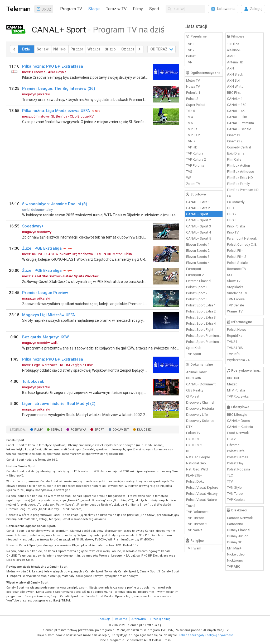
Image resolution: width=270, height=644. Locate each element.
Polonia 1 (193, 93)
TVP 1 (190, 44)
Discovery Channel (200, 402)
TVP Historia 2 (197, 524)
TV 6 (189, 123)
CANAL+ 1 (235, 99)
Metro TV (193, 80)
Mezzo (232, 384)
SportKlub (194, 348)
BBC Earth (194, 378)
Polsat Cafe (236, 451)
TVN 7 (191, 141)
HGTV (231, 439)
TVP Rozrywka (238, 396)
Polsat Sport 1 (197, 287)
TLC (230, 475)
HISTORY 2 (194, 445)
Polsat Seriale (237, 263)
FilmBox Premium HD (243, 190)
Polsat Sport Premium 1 (204, 336)
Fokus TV (193, 433)
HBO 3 (232, 220)
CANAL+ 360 (237, 105)
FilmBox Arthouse (240, 172)
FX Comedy (236, 202)
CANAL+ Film (237, 117)
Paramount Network (242, 238)
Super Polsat (196, 105)
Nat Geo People (198, 457)
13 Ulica (233, 44)
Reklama (121, 619)
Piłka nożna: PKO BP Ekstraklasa (53, 66)
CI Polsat (193, 396)
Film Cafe (234, 159)
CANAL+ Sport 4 (199, 232)
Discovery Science (200, 421)
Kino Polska (236, 226)
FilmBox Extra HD (240, 178)
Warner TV (235, 311)
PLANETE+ (194, 475)
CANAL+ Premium (240, 123)
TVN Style (234, 487)
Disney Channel (239, 530)
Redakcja (104, 619)
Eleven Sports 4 (198, 263)
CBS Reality (195, 390)
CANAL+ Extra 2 (198, 208)
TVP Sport (194, 354)
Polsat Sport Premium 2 (204, 342)
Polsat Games (238, 457)
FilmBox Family (238, 184)
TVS (189, 172)
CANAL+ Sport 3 (199, 226)
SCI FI (231, 275)
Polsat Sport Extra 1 (201, 305)
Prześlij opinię (160, 619)
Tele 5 (191, 111)
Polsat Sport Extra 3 (201, 317)
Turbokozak (33, 381)
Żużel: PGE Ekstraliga (42, 248)
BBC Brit (233, 378)
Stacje (94, 9)
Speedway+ (33, 226)
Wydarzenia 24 (238, 360)
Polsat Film (235, 251)
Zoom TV (193, 184)
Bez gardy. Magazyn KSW (45, 337)
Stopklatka (235, 287)
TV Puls (192, 129)
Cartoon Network (240, 518)
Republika (235, 336)
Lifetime (233, 445)
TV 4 (189, 117)
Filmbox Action (238, 165)
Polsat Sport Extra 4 (201, 323)
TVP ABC (234, 566)
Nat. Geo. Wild (197, 469)
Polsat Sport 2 (197, 293)
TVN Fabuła (236, 299)
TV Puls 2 (193, 135)
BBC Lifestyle (237, 415)
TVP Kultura (195, 153)
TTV (230, 481)
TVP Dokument (197, 512)
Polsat (191, 56)
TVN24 (232, 342)
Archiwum (139, 619)
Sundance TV (237, 293)
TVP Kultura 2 (196, 159)
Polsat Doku (195, 481)
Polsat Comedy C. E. (242, 244)
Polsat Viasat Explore (202, 487)
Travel (191, 506)
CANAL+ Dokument (201, 384)
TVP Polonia (195, 165)
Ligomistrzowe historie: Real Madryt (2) (59, 404)
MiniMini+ (234, 548)
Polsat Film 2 (237, 257)
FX (229, 196)
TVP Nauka (194, 530)
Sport (154, 9)
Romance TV (237, 269)
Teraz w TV (116, 9)
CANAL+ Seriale (239, 129)
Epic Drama (236, 153)
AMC (231, 56)
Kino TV (233, 232)
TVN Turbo (235, 494)
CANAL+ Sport (197, 214)
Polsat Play (235, 463)
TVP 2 (190, 50)
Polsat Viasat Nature (201, 500)
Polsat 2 (192, 99)
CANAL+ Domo (239, 421)
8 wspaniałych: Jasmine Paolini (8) (55, 204)
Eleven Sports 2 (198, 251)
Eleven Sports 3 (198, 257)
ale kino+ (234, 50)
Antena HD (235, 62)
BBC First (234, 93)
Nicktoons (235, 560)
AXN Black (235, 74)
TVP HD (192, 147)
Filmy (138, 9)
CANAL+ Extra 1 (198, 202)
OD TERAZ (159, 49)
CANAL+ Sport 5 (199, 238)
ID (188, 451)
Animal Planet (196, 372)
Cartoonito (235, 524)
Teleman (18, 9)
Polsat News (237, 330)
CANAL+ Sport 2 (199, 220)
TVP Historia (195, 518)
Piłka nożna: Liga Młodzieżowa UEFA (56, 111)
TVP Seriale (235, 305)
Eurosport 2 (195, 275)
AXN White (235, 87)
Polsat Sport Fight (200, 330)
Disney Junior (237, 536)
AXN (230, 68)
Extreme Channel (199, 281)
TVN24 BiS (235, 348)
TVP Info (233, 354)
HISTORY (193, 439)
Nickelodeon (237, 554)
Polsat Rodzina (238, 469)
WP (189, 178)
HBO (230, 208)
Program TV (71, 9)
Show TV (234, 281)
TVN (189, 62)
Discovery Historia (200, 409)
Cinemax (233, 135)
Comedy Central (239, 147)
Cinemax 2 (235, 141)
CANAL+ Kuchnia (240, 427)
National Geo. (196, 463)
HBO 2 (232, 214)
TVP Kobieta (236, 500)
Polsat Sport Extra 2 (201, 311)
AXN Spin (234, 80)
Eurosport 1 (195, 269)
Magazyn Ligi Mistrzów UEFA (49, 315)
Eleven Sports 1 (198, 244)
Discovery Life (197, 415)
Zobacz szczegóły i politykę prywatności (206, 635)
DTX (189, 427)
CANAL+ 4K (236, 111)
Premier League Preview (45, 293)
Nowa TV (193, 87)
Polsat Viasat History (202, 494)
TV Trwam (194, 548)
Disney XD (235, 542)
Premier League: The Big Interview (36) (59, 88)
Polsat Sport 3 (197, 299)
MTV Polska (236, 390)
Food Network (238, 433)
